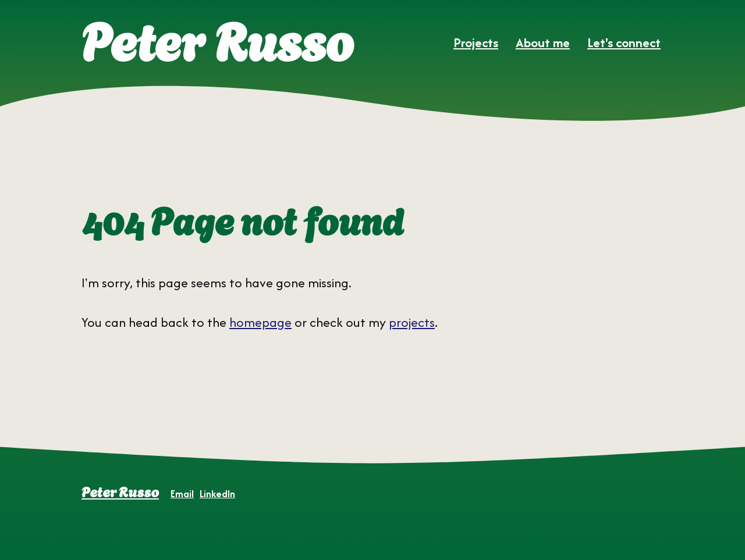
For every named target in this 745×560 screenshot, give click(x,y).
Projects (476, 42)
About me (543, 42)
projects (412, 322)
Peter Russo (120, 491)
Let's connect (624, 42)
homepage (260, 322)
